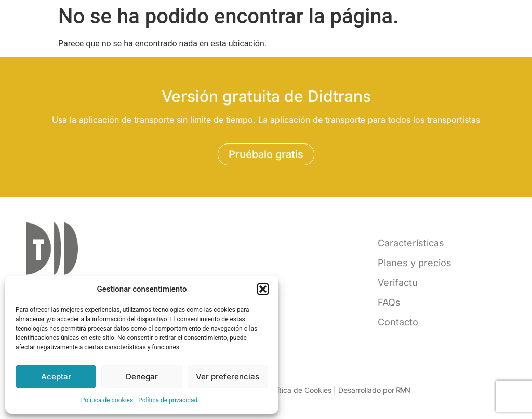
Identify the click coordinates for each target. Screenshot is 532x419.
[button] (263, 289)
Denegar (142, 377)
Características (411, 243)
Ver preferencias (228, 377)
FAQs (389, 302)
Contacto (398, 322)
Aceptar (56, 377)
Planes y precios (415, 263)
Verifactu (398, 283)
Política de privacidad (168, 400)
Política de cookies (107, 400)
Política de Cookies (299, 390)
